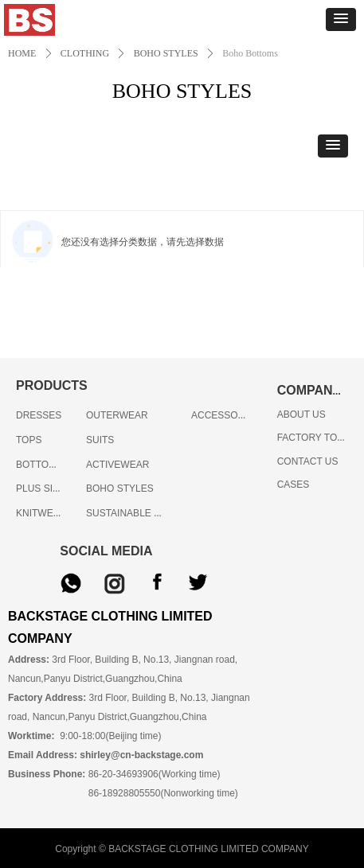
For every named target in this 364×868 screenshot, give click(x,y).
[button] (341, 19)
